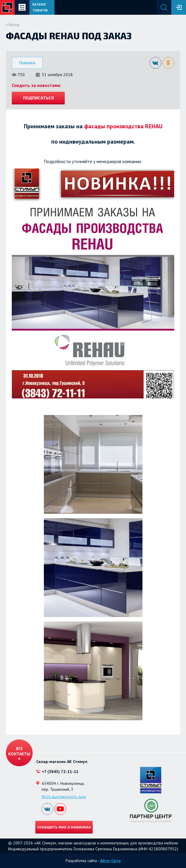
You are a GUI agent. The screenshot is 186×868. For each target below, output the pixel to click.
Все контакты (19, 751)
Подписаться (38, 98)
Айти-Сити (110, 861)
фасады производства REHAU (123, 126)
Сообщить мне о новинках (64, 827)
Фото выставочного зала (64, 797)
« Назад (13, 25)
